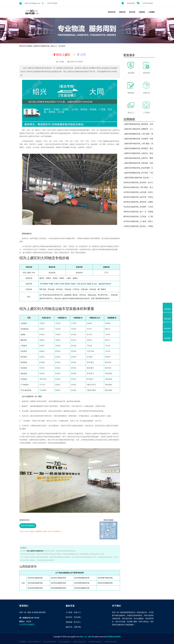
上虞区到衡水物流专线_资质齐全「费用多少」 (141, 158)
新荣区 (46, 284)
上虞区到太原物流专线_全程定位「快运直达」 (141, 153)
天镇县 (73, 284)
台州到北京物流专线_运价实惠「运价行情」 (140, 192)
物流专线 (122, 12)
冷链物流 (142, 12)
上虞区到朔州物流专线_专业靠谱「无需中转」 (141, 139)
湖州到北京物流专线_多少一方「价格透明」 (140, 212)
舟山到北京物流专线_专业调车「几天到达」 (140, 207)
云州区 (62, 284)
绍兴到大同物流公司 (34, 642)
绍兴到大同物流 (26, 46)
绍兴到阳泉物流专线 (58, 588)
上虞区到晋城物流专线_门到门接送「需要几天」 (142, 134)
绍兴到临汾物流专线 (35, 583)
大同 (41, 284)
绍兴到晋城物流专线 (82, 578)
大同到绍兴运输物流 (95, 642)
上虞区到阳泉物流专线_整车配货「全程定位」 (141, 124)
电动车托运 (112, 12)
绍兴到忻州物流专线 (35, 588)
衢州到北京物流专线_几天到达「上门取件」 (140, 216)
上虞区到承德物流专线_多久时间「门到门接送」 (142, 173)
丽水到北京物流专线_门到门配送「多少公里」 (141, 187)
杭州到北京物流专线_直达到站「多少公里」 (140, 182)
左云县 (94, 284)
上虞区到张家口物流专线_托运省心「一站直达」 (142, 178)
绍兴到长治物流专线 (35, 578)
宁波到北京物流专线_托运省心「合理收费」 (140, 226)
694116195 (128, 3)
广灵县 (78, 284)
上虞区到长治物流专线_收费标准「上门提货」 (141, 129)
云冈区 (57, 284)
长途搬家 (152, 12)
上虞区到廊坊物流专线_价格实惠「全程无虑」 (141, 163)
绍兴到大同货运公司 (80, 642)
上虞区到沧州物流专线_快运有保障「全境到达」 (142, 168)
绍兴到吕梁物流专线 (58, 583)
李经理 (29, 621)
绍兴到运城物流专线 (82, 588)
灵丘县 (83, 284)
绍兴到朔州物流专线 (82, 583)
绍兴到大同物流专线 (58, 578)
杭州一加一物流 (86, 637)
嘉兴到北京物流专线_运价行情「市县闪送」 (140, 197)
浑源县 (89, 284)
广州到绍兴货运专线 (110, 642)
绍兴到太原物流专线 (105, 583)
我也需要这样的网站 (113, 637)
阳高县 (67, 284)
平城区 (51, 284)
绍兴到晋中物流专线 (105, 578)
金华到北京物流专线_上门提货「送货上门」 (140, 221)
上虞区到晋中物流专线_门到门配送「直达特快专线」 (143, 144)
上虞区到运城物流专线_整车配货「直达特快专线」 (142, 148)
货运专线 (132, 12)
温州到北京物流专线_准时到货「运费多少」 (140, 202)
